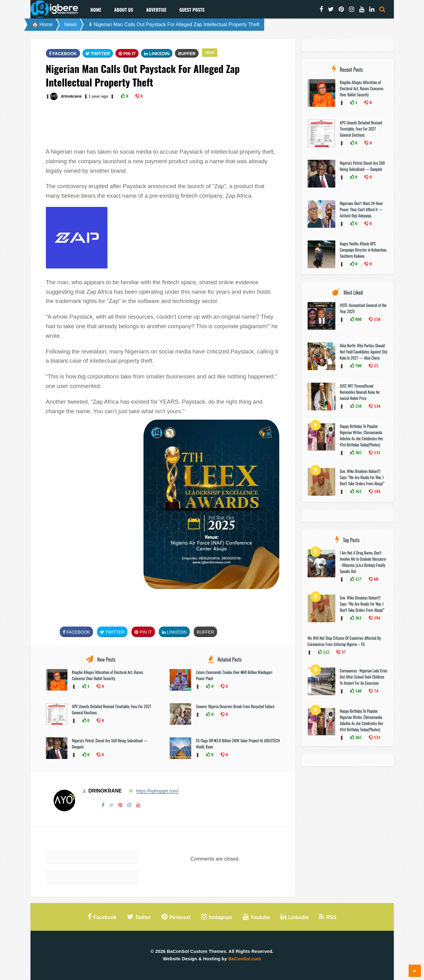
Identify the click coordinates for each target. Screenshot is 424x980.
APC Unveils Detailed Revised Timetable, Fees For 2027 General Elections (361, 129)
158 (376, 319)
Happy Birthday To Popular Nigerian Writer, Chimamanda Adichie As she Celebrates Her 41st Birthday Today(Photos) (362, 435)
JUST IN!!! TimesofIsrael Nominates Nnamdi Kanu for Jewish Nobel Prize (360, 392)
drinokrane (71, 96)
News (71, 24)
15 (375, 366)
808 (358, 319)
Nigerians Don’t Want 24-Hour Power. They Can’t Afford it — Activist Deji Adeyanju (361, 209)
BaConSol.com (245, 959)
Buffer (187, 54)
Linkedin (157, 54)
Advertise (156, 10)
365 (358, 453)
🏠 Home (42, 24)
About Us (124, 10)
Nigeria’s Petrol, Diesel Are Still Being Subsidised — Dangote (362, 166)
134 (376, 406)
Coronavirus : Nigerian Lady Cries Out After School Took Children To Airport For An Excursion (364, 677)
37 (343, 652)
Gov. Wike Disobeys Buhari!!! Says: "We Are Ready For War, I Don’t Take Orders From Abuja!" (362, 477)
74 (375, 691)
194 (376, 491)
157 (358, 579)
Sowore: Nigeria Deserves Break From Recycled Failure (235, 706)
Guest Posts (192, 10)
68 (375, 579)
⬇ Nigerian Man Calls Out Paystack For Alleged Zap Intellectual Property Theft (174, 24)
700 (358, 366)
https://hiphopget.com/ (157, 791)
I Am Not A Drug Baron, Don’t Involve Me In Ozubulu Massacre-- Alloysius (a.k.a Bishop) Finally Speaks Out (363, 562)
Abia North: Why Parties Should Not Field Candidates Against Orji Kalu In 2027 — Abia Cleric (364, 352)
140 (358, 691)
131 (376, 453)
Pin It (127, 54)
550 (358, 406)
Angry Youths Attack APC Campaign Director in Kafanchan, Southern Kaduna (363, 250)
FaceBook (63, 54)
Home (96, 10)
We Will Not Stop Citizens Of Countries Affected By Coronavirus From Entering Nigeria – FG (344, 641)
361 (358, 491)
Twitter (98, 54)
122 (326, 652)
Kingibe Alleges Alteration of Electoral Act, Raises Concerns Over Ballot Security (108, 675)
